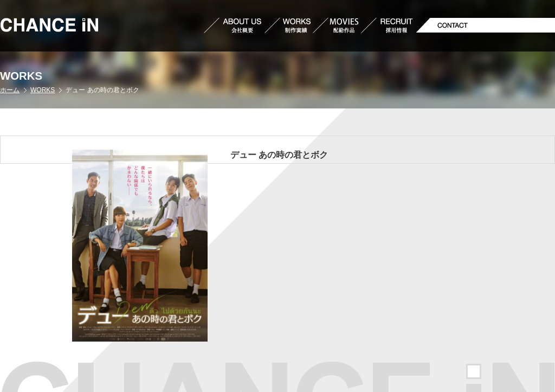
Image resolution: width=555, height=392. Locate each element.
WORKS (43, 90)
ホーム (10, 90)
